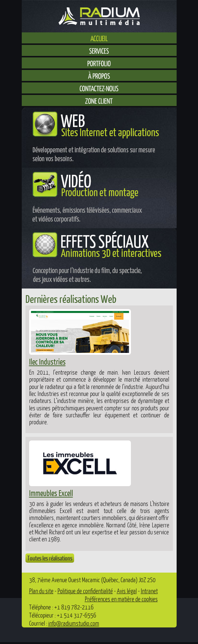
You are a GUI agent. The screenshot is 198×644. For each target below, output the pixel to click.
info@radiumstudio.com (74, 623)
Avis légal (127, 591)
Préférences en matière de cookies (121, 599)
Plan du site (41, 591)
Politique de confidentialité (85, 591)
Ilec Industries (47, 362)
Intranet (149, 591)
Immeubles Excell (51, 493)
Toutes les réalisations (50, 558)
